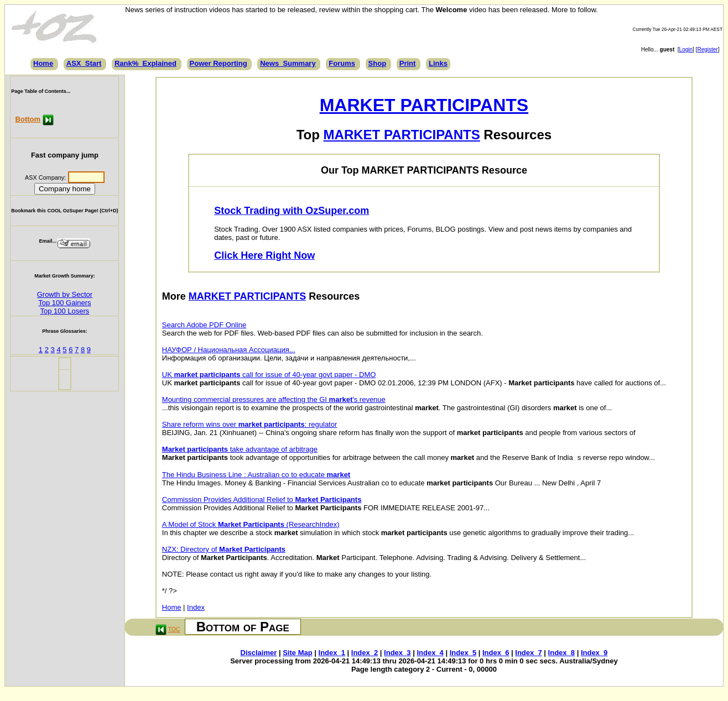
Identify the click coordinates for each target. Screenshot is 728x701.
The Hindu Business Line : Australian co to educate (256, 475)
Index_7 (528, 653)
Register (707, 49)
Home (43, 63)
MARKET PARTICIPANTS (424, 105)
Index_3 (397, 653)
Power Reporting (219, 63)
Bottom (28, 119)
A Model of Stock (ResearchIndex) (251, 524)
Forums (342, 63)
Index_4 (430, 653)
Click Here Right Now (264, 255)
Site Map (297, 653)
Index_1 (332, 653)
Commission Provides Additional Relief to (262, 499)
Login (686, 49)
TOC (174, 629)
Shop (378, 63)
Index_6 (496, 653)
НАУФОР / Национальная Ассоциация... (229, 350)
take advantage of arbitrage (240, 449)
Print (408, 63)
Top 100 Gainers (64, 303)
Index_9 (594, 653)
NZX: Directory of (224, 549)
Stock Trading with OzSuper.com (292, 211)
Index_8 (561, 653)
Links (438, 63)
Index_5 (463, 653)
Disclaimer (259, 653)
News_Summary (288, 63)
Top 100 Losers (64, 311)
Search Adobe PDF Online (204, 325)
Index (196, 607)
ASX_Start (84, 63)
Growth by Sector (65, 294)
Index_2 (365, 653)
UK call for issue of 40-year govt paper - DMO (269, 375)
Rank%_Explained (145, 63)
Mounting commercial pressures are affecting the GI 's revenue (274, 399)
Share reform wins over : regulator (250, 424)
